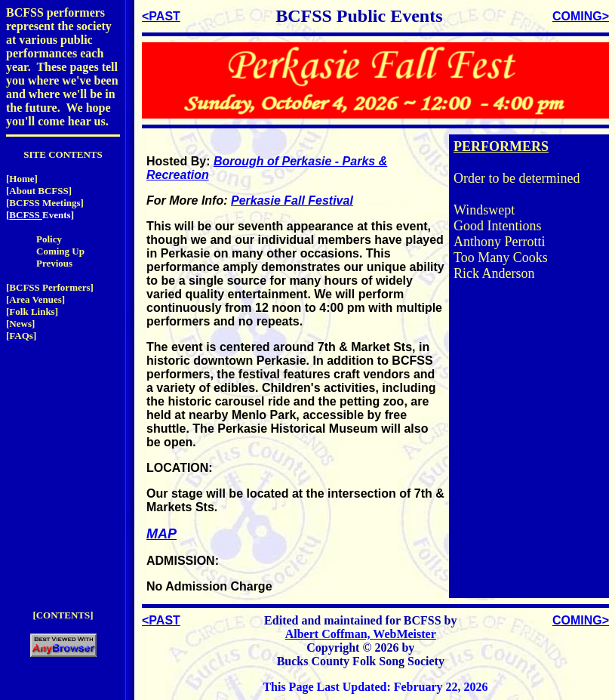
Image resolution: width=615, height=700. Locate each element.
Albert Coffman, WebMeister (361, 634)
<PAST (161, 16)
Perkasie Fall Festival (292, 200)
